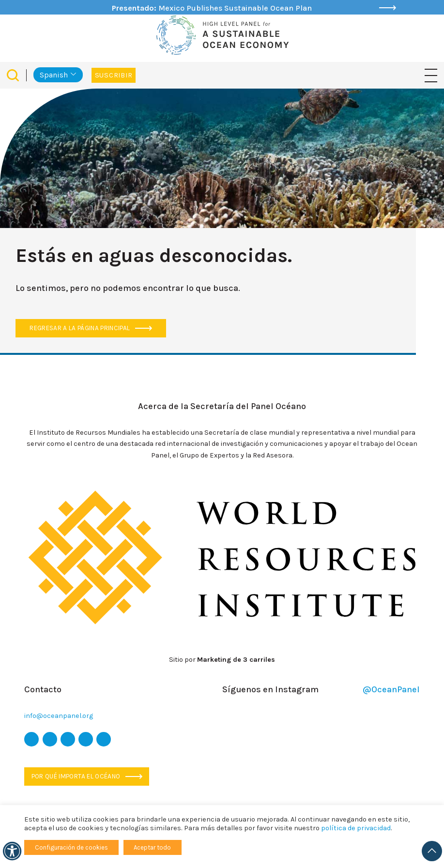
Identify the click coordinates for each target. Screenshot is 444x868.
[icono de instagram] (68, 739)
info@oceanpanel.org (59, 716)
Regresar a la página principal (91, 328)
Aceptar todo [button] (152, 847)
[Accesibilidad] (12, 851)
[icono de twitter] (31, 739)
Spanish (54, 75)
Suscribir (114, 75)
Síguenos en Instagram (321, 690)
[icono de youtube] (86, 739)
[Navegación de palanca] (431, 75)
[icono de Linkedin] (104, 739)
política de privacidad (356, 828)
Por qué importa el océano (87, 776)
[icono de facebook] (50, 739)
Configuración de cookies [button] (71, 847)
